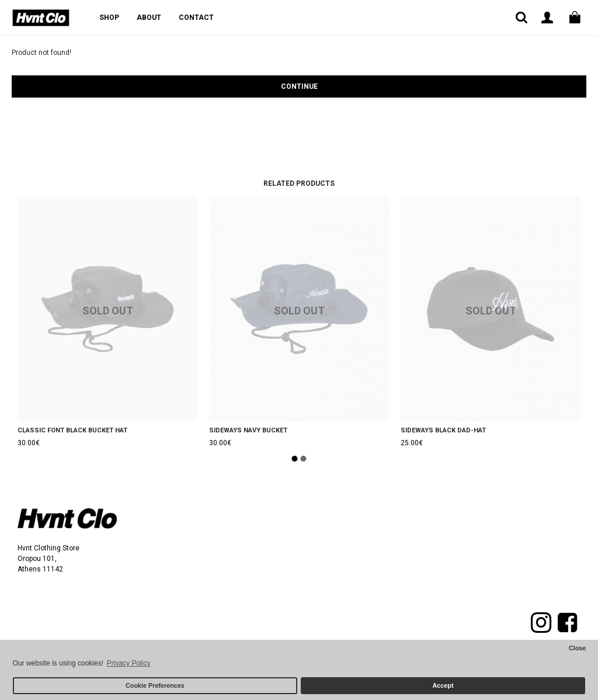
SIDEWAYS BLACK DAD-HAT (443, 430)
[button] (295, 459)
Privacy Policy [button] (129, 663)
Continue (299, 86)
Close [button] (577, 648)
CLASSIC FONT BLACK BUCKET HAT (72, 430)
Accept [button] (443, 685)
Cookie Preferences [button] (155, 685)
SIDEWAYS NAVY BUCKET (248, 430)
